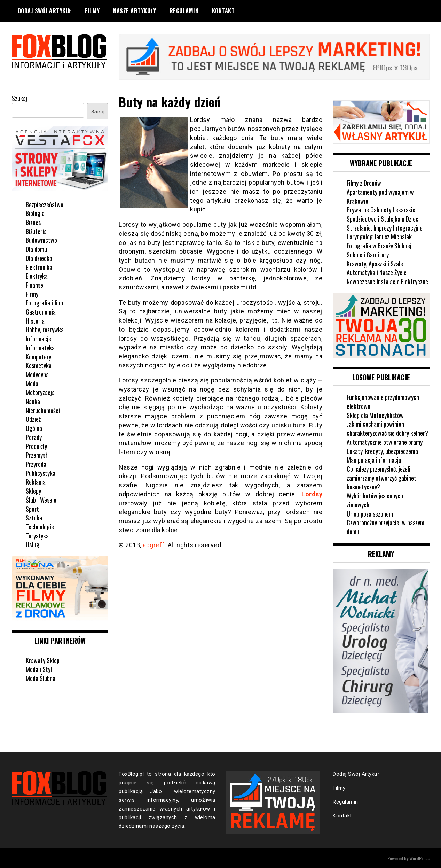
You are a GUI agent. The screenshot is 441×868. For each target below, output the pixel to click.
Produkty (36, 446)
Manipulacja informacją (374, 460)
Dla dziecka (39, 258)
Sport (32, 509)
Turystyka (37, 536)
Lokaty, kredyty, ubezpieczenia (382, 451)
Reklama (36, 482)
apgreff (154, 545)
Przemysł (36, 455)
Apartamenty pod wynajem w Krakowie (380, 196)
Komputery (38, 357)
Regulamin (184, 11)
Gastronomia (41, 312)
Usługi (33, 544)
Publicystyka (41, 473)
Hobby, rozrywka (45, 330)
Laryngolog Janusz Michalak (379, 237)
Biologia (35, 213)
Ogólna (34, 428)
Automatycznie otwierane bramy (385, 442)
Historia (35, 321)
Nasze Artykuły (135, 11)
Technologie (40, 527)
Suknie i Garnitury (368, 255)
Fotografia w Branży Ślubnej (379, 246)
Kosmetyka (39, 365)
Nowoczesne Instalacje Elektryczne (387, 281)
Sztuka (34, 518)
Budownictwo (41, 240)
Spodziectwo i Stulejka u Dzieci (383, 219)
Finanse (34, 285)
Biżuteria (36, 231)
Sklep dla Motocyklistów (375, 415)
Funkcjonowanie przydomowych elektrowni (383, 402)
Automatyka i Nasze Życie (377, 272)
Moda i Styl (39, 669)
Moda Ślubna (41, 678)
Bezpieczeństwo (45, 204)
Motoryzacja (40, 392)
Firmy (32, 294)
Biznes (33, 222)
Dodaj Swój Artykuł (45, 11)
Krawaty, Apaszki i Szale (375, 264)
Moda (32, 383)
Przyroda (36, 464)
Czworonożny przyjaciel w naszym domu (385, 527)
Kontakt (223, 11)
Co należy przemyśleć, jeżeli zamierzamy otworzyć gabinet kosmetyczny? (381, 478)
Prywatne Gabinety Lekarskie (381, 210)
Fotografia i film (44, 303)
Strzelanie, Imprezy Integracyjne (385, 228)
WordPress (419, 858)
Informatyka (40, 348)
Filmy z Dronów (364, 183)
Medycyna (37, 374)
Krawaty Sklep (43, 660)
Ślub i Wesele (41, 500)
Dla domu (36, 249)
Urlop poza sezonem (370, 514)
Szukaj (19, 98)
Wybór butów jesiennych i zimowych (376, 500)
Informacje (38, 339)
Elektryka (37, 276)
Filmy (92, 11)
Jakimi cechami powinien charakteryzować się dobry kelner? (387, 428)
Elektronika (39, 267)
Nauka (33, 401)
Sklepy (33, 491)
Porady (34, 437)
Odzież (33, 419)
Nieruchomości (43, 410)
